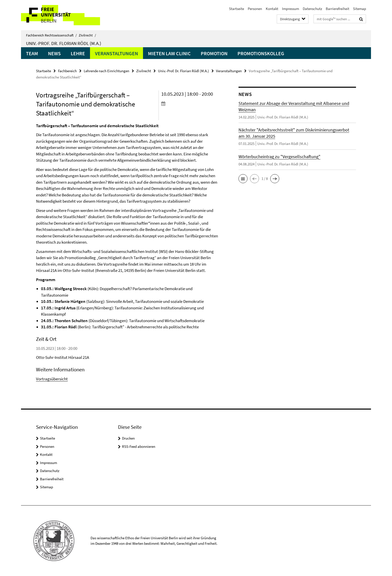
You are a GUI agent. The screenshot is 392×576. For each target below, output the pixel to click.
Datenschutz (312, 9)
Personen (255, 9)
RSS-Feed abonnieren (139, 446)
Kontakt (272, 9)
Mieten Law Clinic (169, 53)
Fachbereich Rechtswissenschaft (51, 35)
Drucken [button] (128, 438)
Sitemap (359, 9)
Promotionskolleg (261, 53)
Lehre (78, 53)
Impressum (290, 9)
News (54, 53)
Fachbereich (67, 71)
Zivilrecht (87, 35)
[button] (243, 179)
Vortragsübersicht (52, 379)
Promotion (214, 53)
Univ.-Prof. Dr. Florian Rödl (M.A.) (64, 43)
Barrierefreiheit (337, 9)
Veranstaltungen (116, 53)
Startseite (236, 9)
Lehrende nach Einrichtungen (106, 71)
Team (32, 53)
